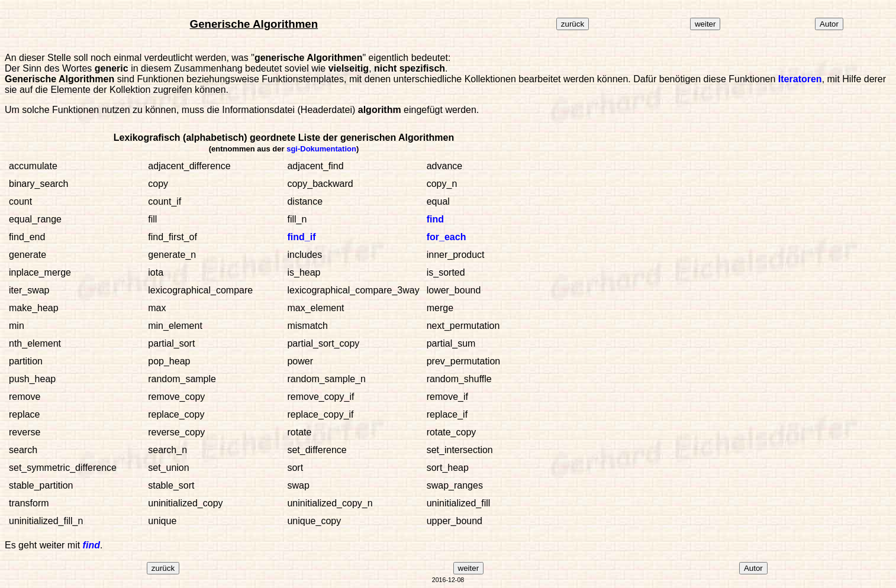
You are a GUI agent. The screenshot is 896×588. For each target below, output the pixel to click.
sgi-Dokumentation (321, 149)
